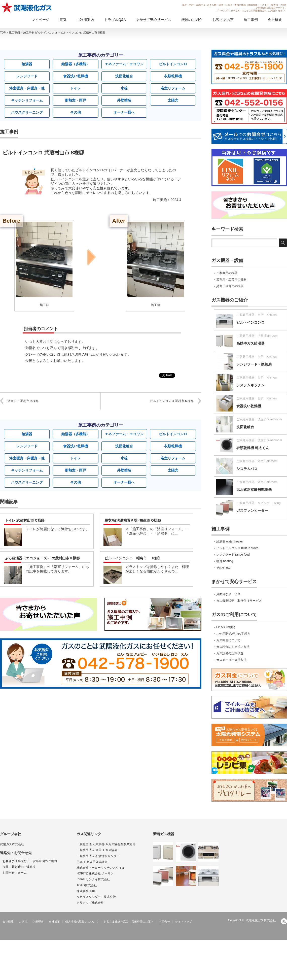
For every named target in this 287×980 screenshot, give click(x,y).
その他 (76, 112)
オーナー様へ (124, 112)
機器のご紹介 (192, 20)
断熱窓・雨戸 (76, 100)
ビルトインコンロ (173, 64)
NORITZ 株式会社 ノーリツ (95, 873)
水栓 (124, 88)
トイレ (76, 88)
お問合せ (164, 922)
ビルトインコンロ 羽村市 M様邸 (172, 401)
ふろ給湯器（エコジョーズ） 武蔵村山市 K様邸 (42, 558)
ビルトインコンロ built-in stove (237, 548)
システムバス (247, 469)
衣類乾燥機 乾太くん (253, 448)
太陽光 (173, 100)
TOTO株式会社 (87, 885)
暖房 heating (225, 561)
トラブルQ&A (115, 20)
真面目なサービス (228, 594)
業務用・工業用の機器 (231, 280)
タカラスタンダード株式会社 (96, 897)
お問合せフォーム (15, 873)
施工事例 (251, 20)
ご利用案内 (85, 20)
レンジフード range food (233, 555)
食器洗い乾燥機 (76, 76)
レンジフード (27, 76)
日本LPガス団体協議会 (92, 862)
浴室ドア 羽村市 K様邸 (23, 401)
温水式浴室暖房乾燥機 (254, 490)
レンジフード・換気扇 (254, 364)
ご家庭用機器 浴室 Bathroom (257, 336)
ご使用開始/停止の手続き (233, 634)
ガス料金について (228, 640)
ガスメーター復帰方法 (231, 660)
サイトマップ (184, 922)
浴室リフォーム (173, 88)
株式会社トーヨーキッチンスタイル (101, 868)
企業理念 (38, 922)
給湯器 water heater (230, 542)
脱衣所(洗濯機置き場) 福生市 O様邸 (133, 520)
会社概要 (275, 20)
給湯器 (27, 64)
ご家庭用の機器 (227, 273)
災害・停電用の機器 (230, 286)
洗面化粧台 (124, 76)
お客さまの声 (223, 20)
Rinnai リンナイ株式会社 (93, 879)
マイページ (41, 20)
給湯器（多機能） (76, 64)
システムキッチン (250, 385)
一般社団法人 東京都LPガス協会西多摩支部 (106, 844)
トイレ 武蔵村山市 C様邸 (25, 520)
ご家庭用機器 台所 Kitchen (257, 315)
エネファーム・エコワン (124, 64)
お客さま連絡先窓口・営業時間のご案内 (30, 861)
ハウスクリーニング (27, 112)
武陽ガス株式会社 (12, 844)
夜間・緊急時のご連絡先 (19, 867)
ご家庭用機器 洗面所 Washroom (259, 419)
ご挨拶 (23, 922)
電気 (63, 20)
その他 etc (223, 568)
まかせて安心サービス (154, 20)
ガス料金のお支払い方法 (233, 647)
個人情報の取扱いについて (82, 922)
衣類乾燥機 (173, 76)
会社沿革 (54, 922)
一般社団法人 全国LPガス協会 (97, 850)
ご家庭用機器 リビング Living (258, 503)
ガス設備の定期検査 (230, 653)
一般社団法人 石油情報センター (98, 856)
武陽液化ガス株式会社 (261, 920)
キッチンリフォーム (27, 100)
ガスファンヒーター (252, 511)
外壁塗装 (124, 100)
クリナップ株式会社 (90, 903)
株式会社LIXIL (86, 891)
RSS (284, 921)
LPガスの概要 (226, 627)
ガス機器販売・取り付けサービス (239, 601)
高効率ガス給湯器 (250, 343)
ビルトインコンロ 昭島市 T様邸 (132, 558)
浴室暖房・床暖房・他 (27, 88)
